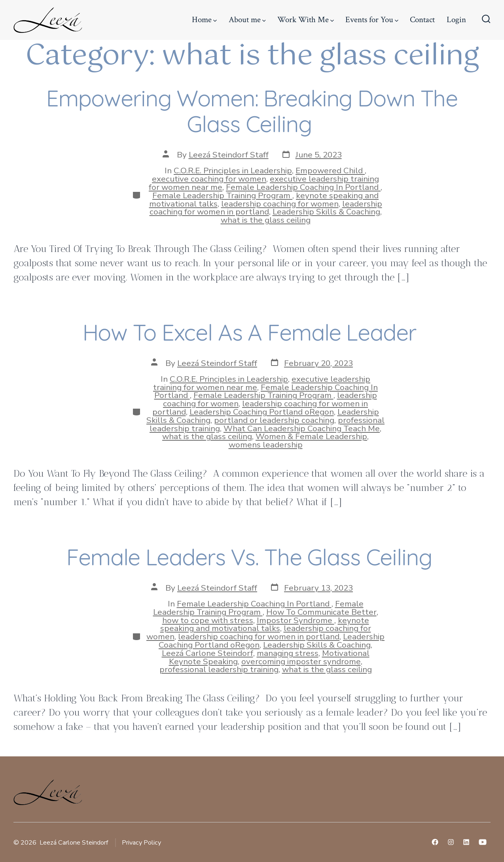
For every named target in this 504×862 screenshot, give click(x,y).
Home (204, 20)
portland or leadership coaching (274, 420)
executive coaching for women (209, 179)
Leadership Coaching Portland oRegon (262, 412)
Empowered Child (330, 171)
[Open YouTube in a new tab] (483, 842)
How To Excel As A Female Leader (252, 332)
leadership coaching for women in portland (266, 208)
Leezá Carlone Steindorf (207, 653)
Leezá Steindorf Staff (229, 155)
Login (456, 20)
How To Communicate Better (321, 612)
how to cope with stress (208, 620)
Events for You (372, 20)
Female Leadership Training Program (222, 195)
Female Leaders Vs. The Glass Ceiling (252, 557)
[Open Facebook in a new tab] (435, 842)
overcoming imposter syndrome (301, 661)
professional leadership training (219, 669)
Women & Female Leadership (311, 436)
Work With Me (306, 20)
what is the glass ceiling (266, 220)
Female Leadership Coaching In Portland (303, 187)
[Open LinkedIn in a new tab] (466, 842)
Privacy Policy (141, 843)
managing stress (288, 653)
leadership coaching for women (280, 204)
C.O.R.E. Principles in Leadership (233, 171)
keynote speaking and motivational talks (265, 624)
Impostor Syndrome (296, 620)
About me (247, 20)
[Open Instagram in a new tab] (451, 842)
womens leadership (266, 445)
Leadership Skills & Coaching (326, 212)
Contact (422, 20)
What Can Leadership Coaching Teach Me (302, 428)
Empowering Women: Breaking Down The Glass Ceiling (252, 111)
